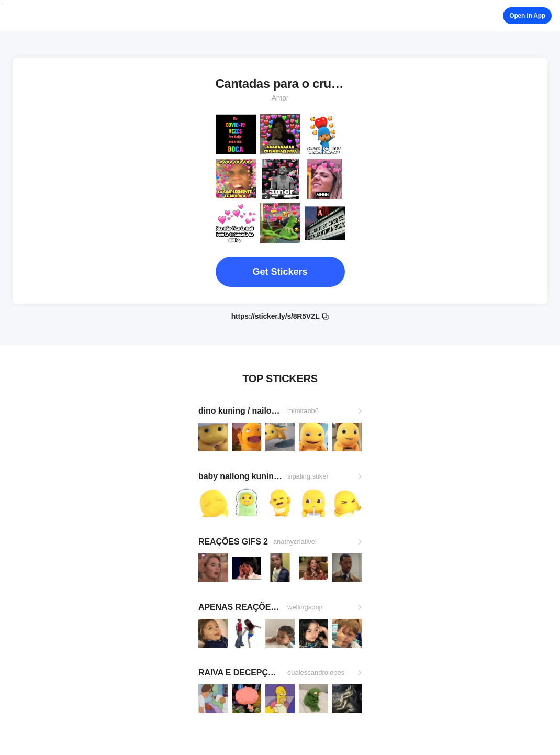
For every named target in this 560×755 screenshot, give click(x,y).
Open (527, 16)
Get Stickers (280, 272)
